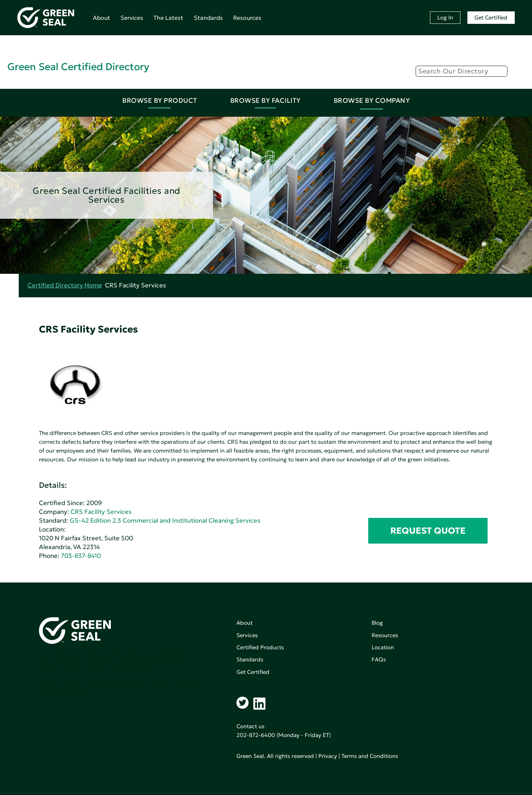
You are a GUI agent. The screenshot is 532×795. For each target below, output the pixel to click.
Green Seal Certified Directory (78, 67)
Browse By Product (160, 100)
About (102, 18)
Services (132, 18)
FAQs (379, 659)
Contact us (250, 726)
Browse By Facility (265, 100)
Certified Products (260, 647)
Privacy (328, 756)
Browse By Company (372, 100)
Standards (208, 18)
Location (383, 647)
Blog (377, 623)
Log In (445, 17)
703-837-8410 (81, 556)
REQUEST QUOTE (428, 531)
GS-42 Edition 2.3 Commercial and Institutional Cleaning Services (165, 521)
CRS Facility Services (101, 512)
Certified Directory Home (65, 285)
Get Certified (491, 17)
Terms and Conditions (370, 756)
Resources (247, 18)
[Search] (462, 71)
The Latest (168, 18)
